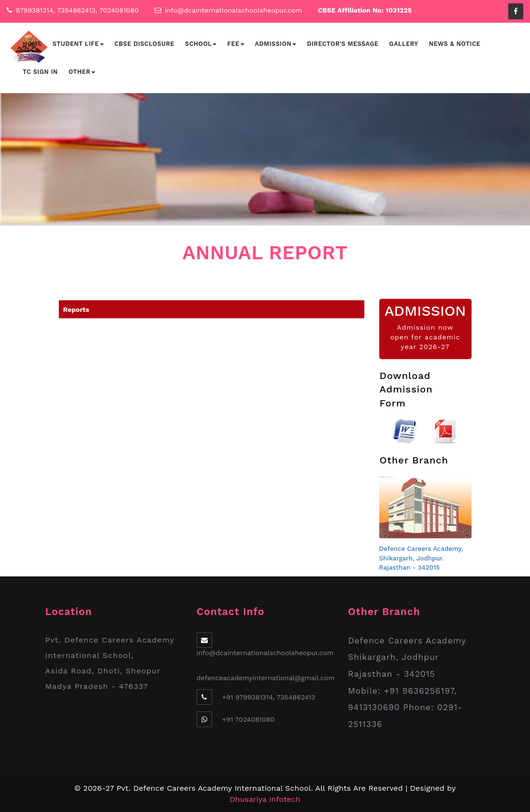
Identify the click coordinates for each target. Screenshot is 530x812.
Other (82, 72)
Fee (236, 44)
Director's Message (343, 44)
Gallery (404, 44)
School (201, 44)
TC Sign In (40, 72)
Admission (276, 44)
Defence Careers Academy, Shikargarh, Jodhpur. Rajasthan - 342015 (421, 558)
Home (32, 44)
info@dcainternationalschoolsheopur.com (233, 10)
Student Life (78, 44)
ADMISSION (425, 311)
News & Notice (455, 44)
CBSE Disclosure (144, 44)
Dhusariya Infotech (265, 799)
